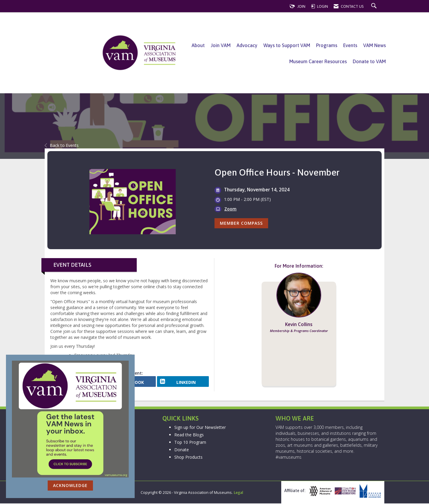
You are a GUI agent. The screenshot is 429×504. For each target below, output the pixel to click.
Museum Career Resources (318, 61)
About (198, 45)
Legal (238, 493)
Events (350, 45)
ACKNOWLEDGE (70, 485)
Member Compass (241, 223)
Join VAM (221, 45)
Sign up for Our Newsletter (200, 428)
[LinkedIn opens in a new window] (183, 384)
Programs (327, 45)
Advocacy (247, 45)
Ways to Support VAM (287, 45)
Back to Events (62, 145)
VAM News (374, 45)
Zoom (230, 209)
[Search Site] (375, 6)
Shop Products (188, 457)
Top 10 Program (190, 442)
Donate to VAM (369, 61)
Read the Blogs (189, 435)
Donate (182, 450)
